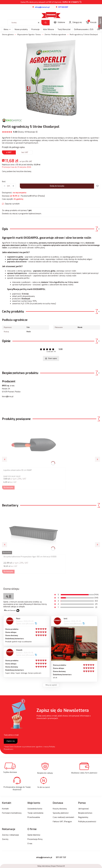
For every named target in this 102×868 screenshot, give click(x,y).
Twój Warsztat (64, 29)
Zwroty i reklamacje (10, 835)
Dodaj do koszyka (57, 186)
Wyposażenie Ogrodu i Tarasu (29, 35)
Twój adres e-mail (11, 735)
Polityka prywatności (87, 822)
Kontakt (5, 809)
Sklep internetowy (50, 866)
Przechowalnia (34, 817)
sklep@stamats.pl (44, 857)
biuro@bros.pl (8, 397)
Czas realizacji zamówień (63, 817)
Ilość (4, 182)
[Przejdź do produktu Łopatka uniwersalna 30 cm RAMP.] (34, 446)
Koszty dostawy (60, 809)
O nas (30, 844)
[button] (45, 23)
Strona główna (8, 35)
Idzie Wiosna (49, 29)
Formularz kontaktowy (12, 813)
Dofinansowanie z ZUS (84, 29)
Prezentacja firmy (35, 839)
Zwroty (5, 839)
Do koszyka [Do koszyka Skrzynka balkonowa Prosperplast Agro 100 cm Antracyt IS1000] (8, 572)
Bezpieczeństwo (85, 813)
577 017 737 (61, 857)
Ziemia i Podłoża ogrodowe (55, 35)
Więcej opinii (51, 685)
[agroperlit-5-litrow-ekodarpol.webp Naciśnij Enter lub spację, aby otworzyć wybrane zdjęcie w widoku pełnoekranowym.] (51, 78)
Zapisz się (11, 741)
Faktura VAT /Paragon (62, 822)
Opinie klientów (34, 835)
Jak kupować (84, 809)
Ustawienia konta (35, 809)
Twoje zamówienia (35, 813)
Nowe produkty (21, 29)
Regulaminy (83, 817)
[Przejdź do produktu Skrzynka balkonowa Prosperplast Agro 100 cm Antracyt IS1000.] (34, 532)
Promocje (35, 29)
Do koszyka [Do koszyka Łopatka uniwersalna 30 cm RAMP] (8, 488)
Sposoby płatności (61, 813)
